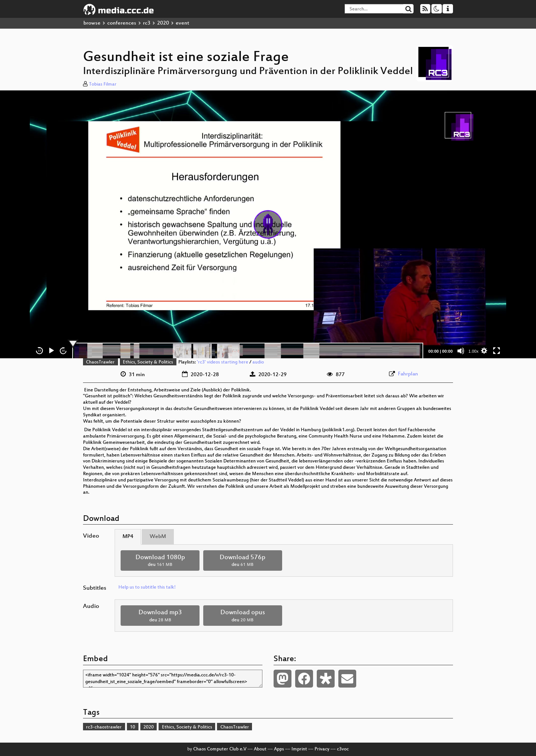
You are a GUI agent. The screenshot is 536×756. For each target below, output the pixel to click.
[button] (268, 224)
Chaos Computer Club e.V (220, 749)
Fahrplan (408, 374)
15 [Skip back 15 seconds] (40, 351)
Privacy (322, 749)
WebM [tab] (158, 537)
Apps (279, 749)
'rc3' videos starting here (223, 362)
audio (258, 362)
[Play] (51, 351)
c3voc (343, 749)
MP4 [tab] (128, 537)
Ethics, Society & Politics (148, 362)
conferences (122, 23)
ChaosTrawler (100, 362)
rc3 (147, 23)
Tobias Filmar (103, 84)
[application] (268, 224)
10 (133, 727)
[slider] (248, 351)
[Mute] (461, 351)
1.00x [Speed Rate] (474, 351)
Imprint (299, 749)
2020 (163, 23)
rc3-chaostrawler (104, 727)
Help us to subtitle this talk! (147, 587)
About (260, 749)
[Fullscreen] (497, 351)
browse (92, 23)
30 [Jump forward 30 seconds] (63, 351)
